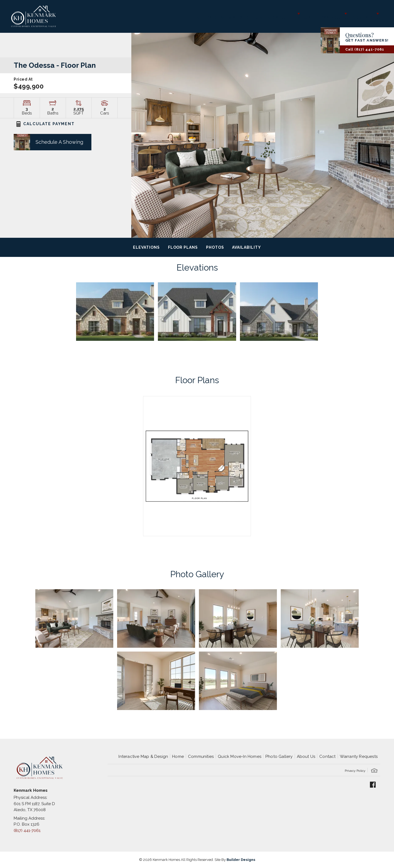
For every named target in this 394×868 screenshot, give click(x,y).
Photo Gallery (279, 756)
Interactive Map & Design (187, 14)
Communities (201, 756)
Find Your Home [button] (247, 14)
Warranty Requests (359, 756)
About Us (306, 756)
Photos (215, 247)
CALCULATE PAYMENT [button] (46, 124)
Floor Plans (183, 247)
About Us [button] (320, 14)
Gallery (290, 14)
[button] (46, 142)
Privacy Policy (355, 771)
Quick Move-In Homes (240, 756)
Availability (246, 247)
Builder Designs (241, 860)
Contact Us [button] (360, 14)
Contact (327, 756)
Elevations (146, 247)
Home (178, 756)
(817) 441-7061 (27, 831)
